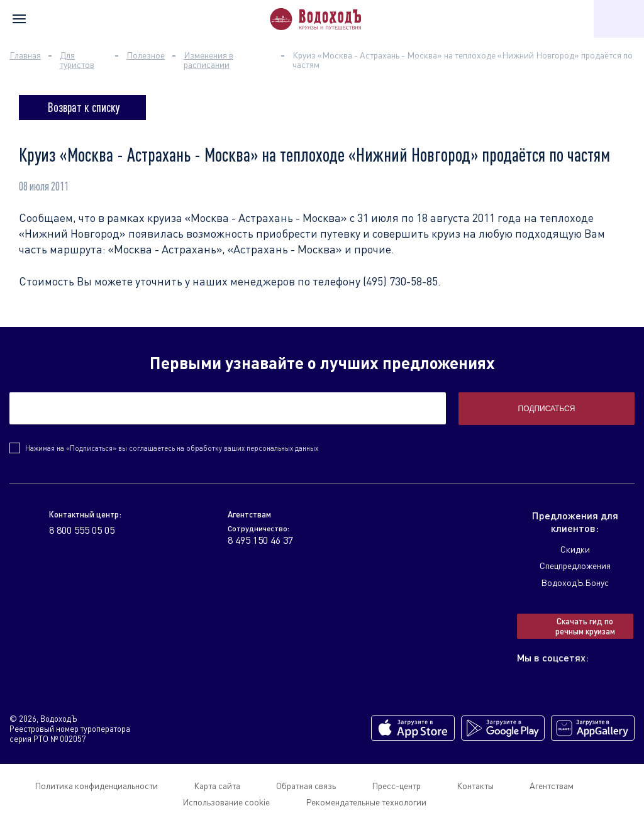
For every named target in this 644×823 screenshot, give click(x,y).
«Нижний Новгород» (72, 233)
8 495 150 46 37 (260, 540)
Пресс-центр (396, 786)
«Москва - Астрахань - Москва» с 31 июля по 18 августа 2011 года (353, 218)
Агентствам (552, 786)
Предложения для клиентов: (575, 522)
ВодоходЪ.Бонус (575, 583)
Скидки (575, 549)
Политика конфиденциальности (96, 786)
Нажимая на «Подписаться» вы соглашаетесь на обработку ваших (172, 448)
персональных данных (282, 448)
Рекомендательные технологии (366, 802)
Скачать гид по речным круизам (585, 626)
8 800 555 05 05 (82, 530)
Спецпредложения (575, 566)
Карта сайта (217, 786)
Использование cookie (226, 802)
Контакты (475, 786)
